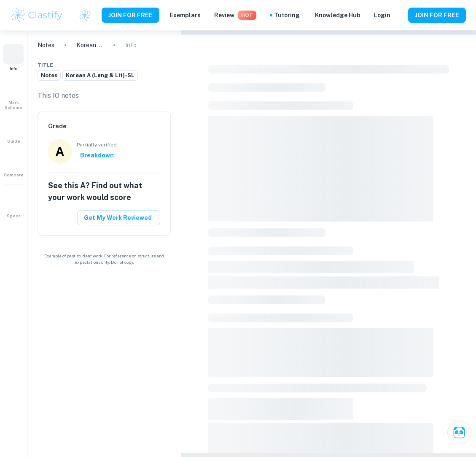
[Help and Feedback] (399, 15)
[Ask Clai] (459, 433)
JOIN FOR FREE (130, 15)
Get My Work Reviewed (118, 218)
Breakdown (97, 155)
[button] (13, 57)
